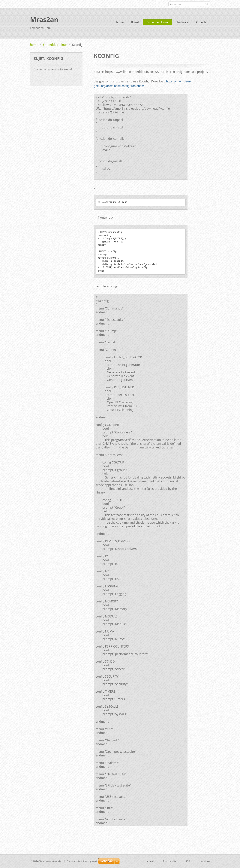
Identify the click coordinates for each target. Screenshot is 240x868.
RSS (188, 861)
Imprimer (205, 861)
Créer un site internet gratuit (82, 861)
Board (135, 22)
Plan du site (170, 861)
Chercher (207, 4)
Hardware (182, 22)
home (120, 22)
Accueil (150, 861)
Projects (201, 22)
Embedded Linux (157, 22)
